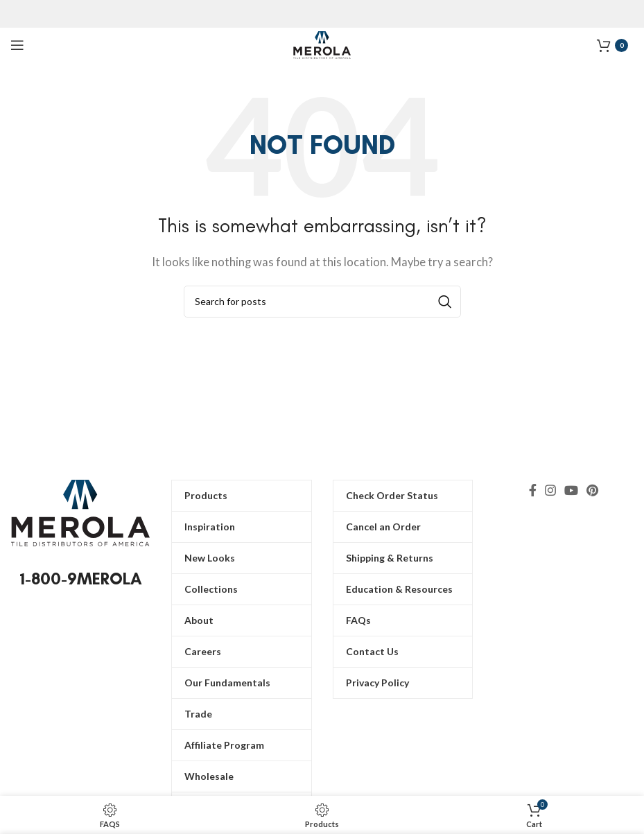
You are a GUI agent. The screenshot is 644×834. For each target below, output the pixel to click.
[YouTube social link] (571, 490)
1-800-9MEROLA (81, 579)
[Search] (322, 302)
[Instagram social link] (550, 490)
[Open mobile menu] (17, 45)
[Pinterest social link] (592, 490)
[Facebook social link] (533, 490)
